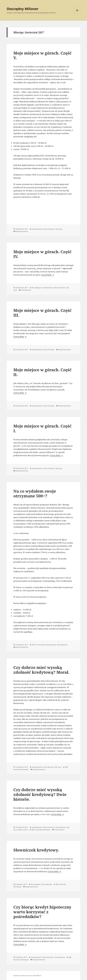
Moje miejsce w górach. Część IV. (42, 254)
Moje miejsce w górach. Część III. (42, 313)
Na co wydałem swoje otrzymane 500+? (35, 493)
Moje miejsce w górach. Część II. (42, 372)
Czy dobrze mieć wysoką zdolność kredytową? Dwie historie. (40, 794)
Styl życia (59, 229)
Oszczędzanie (62, 645)
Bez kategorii (37, 288)
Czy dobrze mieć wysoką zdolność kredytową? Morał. (41, 670)
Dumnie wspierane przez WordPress (27, 976)
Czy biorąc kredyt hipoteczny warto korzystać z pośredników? (42, 912)
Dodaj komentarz (22, 231)
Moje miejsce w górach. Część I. (42, 428)
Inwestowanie (37, 229)
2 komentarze (26, 290)
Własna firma (23, 830)
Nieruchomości (49, 229)
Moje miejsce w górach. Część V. (42, 55)
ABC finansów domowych (41, 830)
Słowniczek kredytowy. (36, 850)
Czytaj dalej (48, 275)
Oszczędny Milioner (23, 9)
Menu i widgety (77, 13)
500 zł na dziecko (38, 645)
